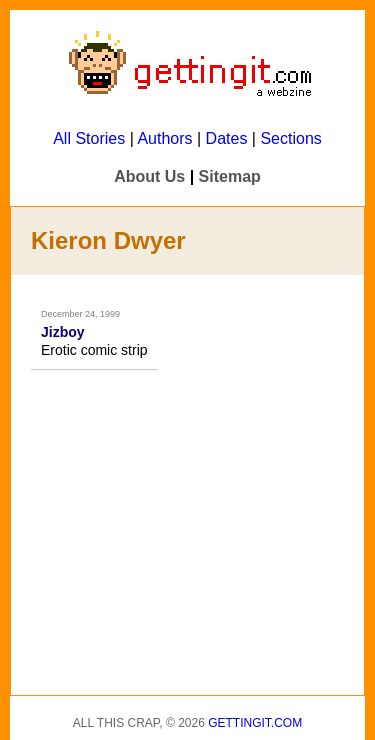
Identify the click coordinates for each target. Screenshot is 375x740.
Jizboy (63, 332)
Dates (227, 138)
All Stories (89, 138)
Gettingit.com (255, 723)
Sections (290, 138)
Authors (164, 138)
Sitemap (230, 176)
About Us (149, 176)
